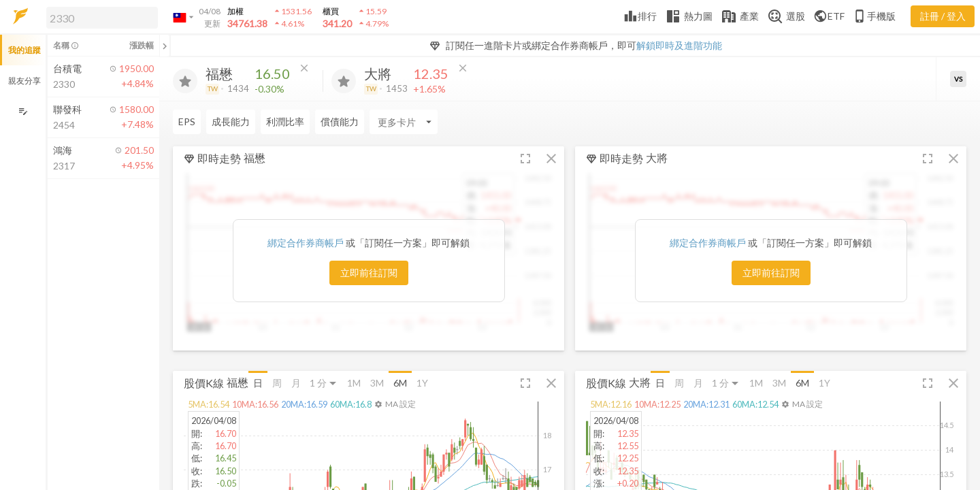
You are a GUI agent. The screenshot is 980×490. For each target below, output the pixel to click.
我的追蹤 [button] (24, 50)
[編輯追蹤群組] (23, 111)
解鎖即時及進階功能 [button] (679, 45)
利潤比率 (285, 121)
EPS (187, 121)
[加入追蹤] (185, 81)
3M (377, 383)
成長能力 (231, 121)
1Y (422, 383)
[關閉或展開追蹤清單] (165, 46)
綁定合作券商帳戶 (307, 243)
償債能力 (340, 121)
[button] (99, 17)
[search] (102, 18)
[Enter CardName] (404, 122)
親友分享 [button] (24, 81)
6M (400, 383)
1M (354, 383)
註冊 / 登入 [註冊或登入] (943, 16)
